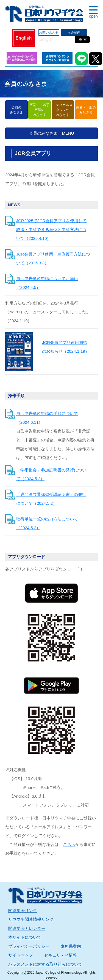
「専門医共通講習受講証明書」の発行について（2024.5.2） (51, 499)
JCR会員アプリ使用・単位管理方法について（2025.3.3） (53, 258)
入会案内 (74, 32)
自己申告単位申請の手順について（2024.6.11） (47, 418)
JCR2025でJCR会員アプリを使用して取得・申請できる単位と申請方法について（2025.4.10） (51, 230)
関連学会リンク (23, 910)
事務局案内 (71, 946)
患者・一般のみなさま (86, 110)
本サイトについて (25, 937)
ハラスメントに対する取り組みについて (45, 964)
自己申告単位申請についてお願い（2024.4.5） (47, 283)
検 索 (83, 40)
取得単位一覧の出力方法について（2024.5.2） (47, 523)
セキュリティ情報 (60, 955)
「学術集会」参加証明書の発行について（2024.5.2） (51, 474)
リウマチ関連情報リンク (31, 919)
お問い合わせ (49, 32)
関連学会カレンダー (27, 928)
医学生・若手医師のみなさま (40, 110)
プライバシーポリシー (29, 946)
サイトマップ (21, 955)
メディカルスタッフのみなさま (63, 110)
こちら (69, 844)
